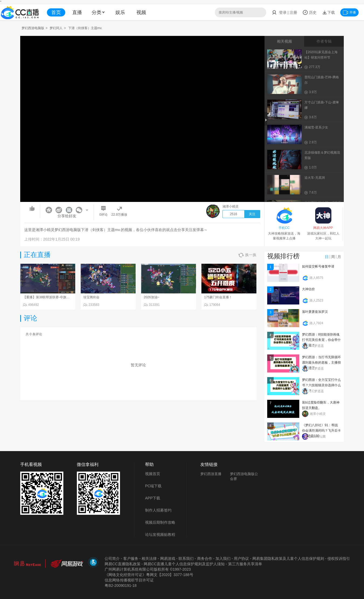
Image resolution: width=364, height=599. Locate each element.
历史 (310, 12)
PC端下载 (153, 486)
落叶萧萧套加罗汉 (315, 312)
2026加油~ (152, 297)
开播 (349, 12)
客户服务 (131, 559)
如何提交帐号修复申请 (318, 266)
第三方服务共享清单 (245, 564)
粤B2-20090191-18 (121, 586)
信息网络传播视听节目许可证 (129, 580)
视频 (141, 12)
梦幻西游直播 (211, 474)
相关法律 (149, 559)
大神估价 (308, 289)
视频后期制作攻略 (160, 522)
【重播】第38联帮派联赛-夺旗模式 (48, 297)
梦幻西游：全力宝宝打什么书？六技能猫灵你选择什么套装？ (321, 385)
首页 (56, 12)
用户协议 (241, 559)
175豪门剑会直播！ (218, 297)
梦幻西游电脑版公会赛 (244, 476)
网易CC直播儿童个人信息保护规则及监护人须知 (184, 564)
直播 (77, 12)
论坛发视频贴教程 (160, 534)
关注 (252, 214)
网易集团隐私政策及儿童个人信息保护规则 (288, 559)
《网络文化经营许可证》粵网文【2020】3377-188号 (149, 575)
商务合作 (205, 559)
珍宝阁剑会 (91, 297)
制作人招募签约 (158, 510)
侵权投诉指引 (339, 559)
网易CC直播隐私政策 (122, 564)
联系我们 (186, 559)
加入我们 (223, 559)
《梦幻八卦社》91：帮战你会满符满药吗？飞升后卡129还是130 (321, 431)
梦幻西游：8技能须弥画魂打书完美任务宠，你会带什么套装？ (321, 340)
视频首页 (153, 474)
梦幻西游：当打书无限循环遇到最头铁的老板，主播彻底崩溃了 (321, 363)
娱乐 (120, 12)
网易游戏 (168, 559)
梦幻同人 (56, 28)
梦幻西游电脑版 (33, 28)
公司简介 (112, 559)
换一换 (247, 255)
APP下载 (153, 498)
